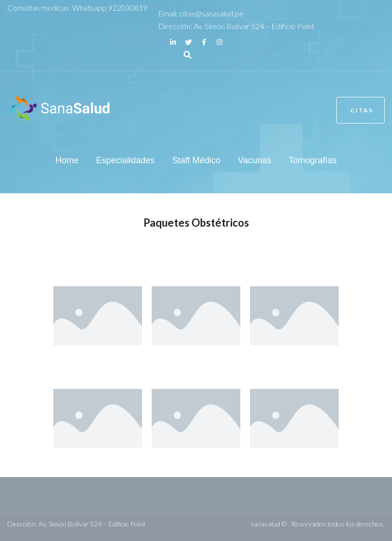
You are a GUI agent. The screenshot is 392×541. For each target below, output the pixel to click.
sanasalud (265, 524)
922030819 (128, 8)
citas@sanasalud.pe (212, 13)
